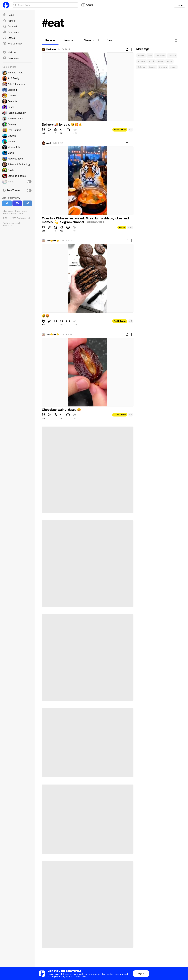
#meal (160, 61)
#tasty (169, 61)
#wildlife (172, 56)
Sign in (141, 973)
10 (130, 227)
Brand (17, 211)
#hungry (141, 61)
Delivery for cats (62, 125)
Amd (49, 143)
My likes (9, 52)
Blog (5, 211)
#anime (141, 56)
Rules (14, 213)
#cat (150, 56)
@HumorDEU (96, 222)
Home (8, 15)
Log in (180, 5)
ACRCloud (8, 225)
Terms (24, 211)
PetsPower (51, 49)
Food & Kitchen (120, 321)
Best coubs (11, 32)
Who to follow (12, 44)
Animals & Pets (120, 130)
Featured (10, 27)
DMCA (21, 213)
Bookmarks (11, 58)
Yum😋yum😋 (53, 241)
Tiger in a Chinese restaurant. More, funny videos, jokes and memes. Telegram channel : (85, 220)
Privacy (6, 213)
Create (87, 5)
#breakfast (160, 56)
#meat (173, 67)
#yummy (163, 67)
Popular (9, 21)
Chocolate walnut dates (61, 410)
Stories (17, 38)
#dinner (152, 67)
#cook (151, 61)
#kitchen (142, 67)
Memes (122, 227)
